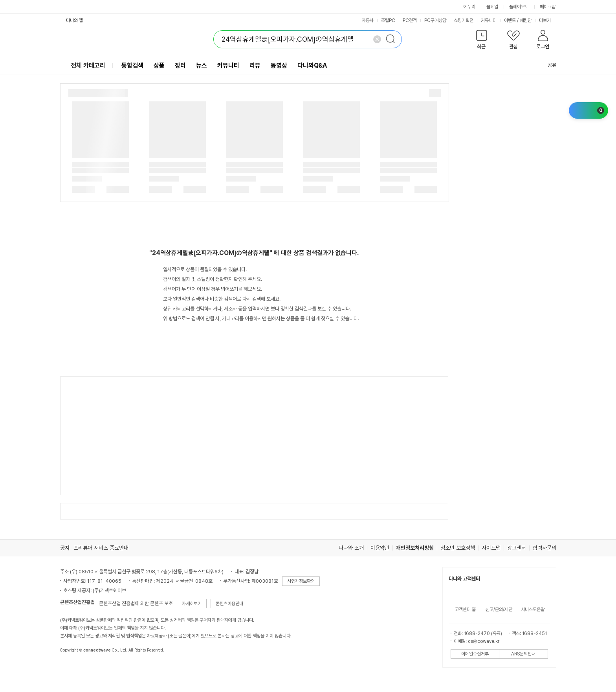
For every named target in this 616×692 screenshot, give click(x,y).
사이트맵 (491, 548)
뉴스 (202, 65)
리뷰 (255, 65)
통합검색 (132, 65)
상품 (159, 65)
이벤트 (510, 20)
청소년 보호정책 (458, 548)
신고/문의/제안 (499, 609)
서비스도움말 (533, 609)
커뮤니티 (489, 20)
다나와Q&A (312, 65)
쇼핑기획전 (464, 20)
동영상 (279, 65)
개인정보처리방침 (415, 548)
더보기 (548, 20)
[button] (482, 41)
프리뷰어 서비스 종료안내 (101, 548)
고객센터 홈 (465, 609)
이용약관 (380, 548)
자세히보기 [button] (192, 604)
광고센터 (517, 548)
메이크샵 (548, 7)
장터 (180, 65)
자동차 (368, 20)
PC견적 (410, 20)
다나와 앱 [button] (74, 20)
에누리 (469, 7)
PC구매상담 (435, 20)
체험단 (526, 20)
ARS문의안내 (523, 654)
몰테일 (492, 7)
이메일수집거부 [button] (475, 654)
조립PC (388, 20)
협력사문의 (544, 548)
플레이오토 (519, 7)
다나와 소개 (351, 548)
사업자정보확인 (301, 581)
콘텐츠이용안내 (229, 604)
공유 (547, 65)
